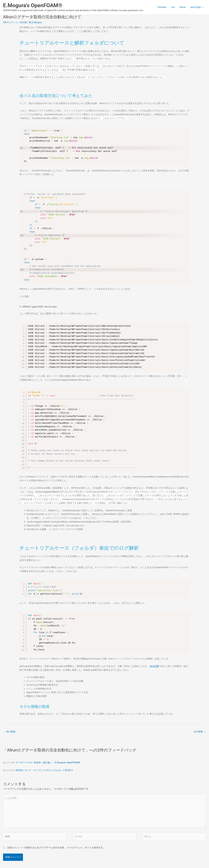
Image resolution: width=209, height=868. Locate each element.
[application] (202, 7)
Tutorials (162, 7)
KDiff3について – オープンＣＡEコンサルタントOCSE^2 (44, 770)
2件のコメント (10, 22)
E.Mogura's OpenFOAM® (33, 5)
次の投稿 (200, 732)
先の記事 (154, 666)
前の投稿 (9, 732)
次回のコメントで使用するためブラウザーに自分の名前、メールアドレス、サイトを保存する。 (56, 848)
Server (183, 7)
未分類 (23, 22)
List (173, 7)
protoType (197, 7)
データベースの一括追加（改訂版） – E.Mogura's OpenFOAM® (48, 763)
